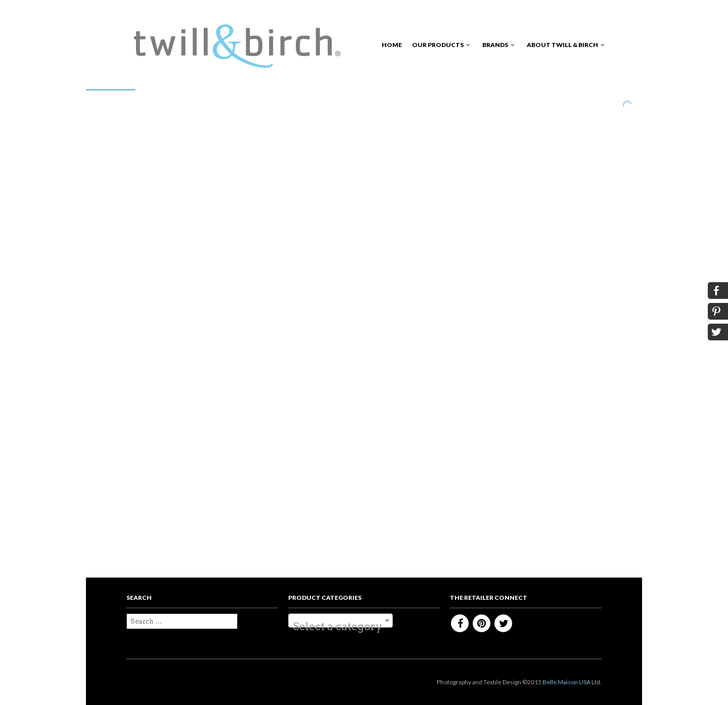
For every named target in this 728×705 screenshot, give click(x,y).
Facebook (460, 623)
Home (392, 45)
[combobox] (340, 621)
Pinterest (482, 623)
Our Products (438, 45)
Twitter (503, 623)
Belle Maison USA (566, 682)
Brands (495, 45)
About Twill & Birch (562, 45)
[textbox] (340, 626)
